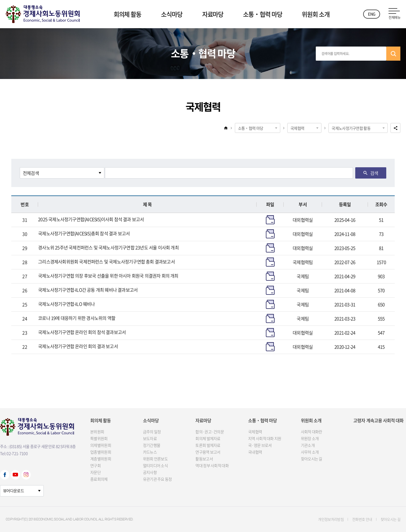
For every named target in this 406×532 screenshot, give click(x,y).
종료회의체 (99, 479)
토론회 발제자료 (208, 445)
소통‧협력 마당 (262, 14)
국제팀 (303, 276)
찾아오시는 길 (312, 459)
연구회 (95, 465)
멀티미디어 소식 (155, 465)
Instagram (26, 475)
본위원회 (97, 432)
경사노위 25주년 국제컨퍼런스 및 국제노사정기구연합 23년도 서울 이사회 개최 (108, 247)
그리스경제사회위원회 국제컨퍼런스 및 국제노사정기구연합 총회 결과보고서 (106, 261)
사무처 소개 (310, 452)
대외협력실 (303, 220)
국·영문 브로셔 (260, 445)
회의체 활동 (127, 14)
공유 (395, 128)
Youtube (15, 475)
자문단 (95, 472)
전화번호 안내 (362, 519)
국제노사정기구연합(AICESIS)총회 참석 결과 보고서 (84, 233)
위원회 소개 (315, 14)
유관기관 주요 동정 (157, 479)
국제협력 (297, 128)
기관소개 (308, 445)
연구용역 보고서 (208, 452)
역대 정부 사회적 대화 (212, 465)
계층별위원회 (101, 459)
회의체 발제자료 (208, 438)
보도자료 (150, 438)
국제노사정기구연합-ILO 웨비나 (66, 304)
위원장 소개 (310, 438)
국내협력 (255, 452)
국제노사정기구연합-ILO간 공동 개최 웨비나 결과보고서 (88, 290)
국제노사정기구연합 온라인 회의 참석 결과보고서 (82, 332)
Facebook (5, 475)
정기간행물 (152, 445)
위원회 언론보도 (155, 459)
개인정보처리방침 (331, 519)
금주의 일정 (152, 432)
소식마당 (172, 14)
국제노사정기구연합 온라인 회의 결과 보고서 (78, 346)
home (226, 128)
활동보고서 (204, 459)
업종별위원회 (101, 452)
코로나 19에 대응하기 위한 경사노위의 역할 (77, 318)
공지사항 (150, 472)
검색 (393, 54)
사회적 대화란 (312, 432)
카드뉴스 (150, 452)
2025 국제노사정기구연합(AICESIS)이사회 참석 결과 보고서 (91, 219)
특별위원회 (99, 438)
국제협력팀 (303, 262)
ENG (372, 14)
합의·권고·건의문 (210, 432)
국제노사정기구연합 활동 (351, 128)
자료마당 (213, 14)
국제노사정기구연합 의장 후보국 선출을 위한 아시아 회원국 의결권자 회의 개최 (108, 276)
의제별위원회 (101, 445)
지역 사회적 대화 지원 (265, 438)
